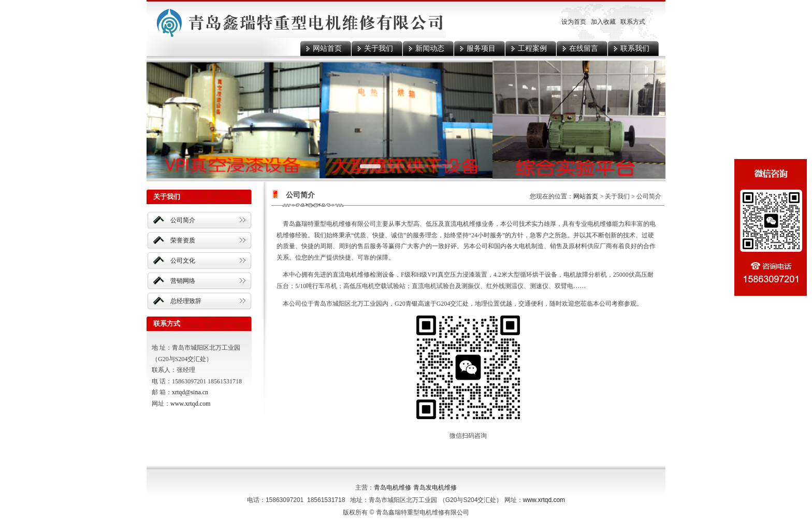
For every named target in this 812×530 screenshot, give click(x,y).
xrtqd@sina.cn (190, 392)
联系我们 (635, 48)
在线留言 (584, 48)
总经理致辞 (186, 301)
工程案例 (532, 48)
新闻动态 (430, 48)
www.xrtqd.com (190, 404)
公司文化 (183, 261)
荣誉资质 (183, 240)
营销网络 (183, 281)
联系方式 (633, 22)
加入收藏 (603, 22)
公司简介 (183, 220)
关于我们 (379, 48)
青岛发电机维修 (435, 488)
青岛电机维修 (393, 488)
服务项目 (481, 48)
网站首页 (327, 48)
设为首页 (574, 22)
